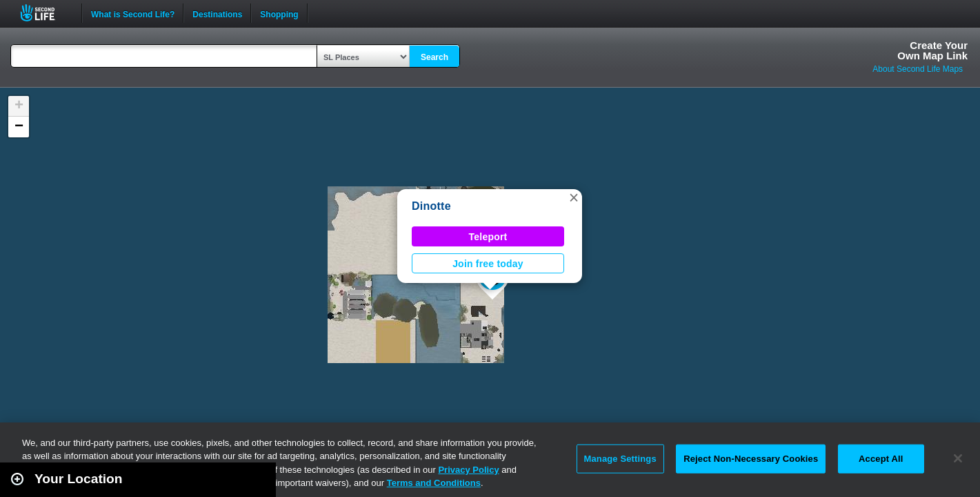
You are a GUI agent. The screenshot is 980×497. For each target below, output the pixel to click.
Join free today (488, 264)
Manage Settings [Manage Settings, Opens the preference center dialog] (620, 459)
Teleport (488, 237)
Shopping (279, 13)
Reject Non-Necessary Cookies (751, 459)
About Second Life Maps (918, 69)
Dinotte (431, 206)
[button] (574, 197)
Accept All (881, 459)
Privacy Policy (468, 470)
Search (434, 57)
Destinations (217, 13)
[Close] (958, 458)
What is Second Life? (133, 13)
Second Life (45, 13)
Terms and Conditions (434, 483)
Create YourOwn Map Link (932, 50)
